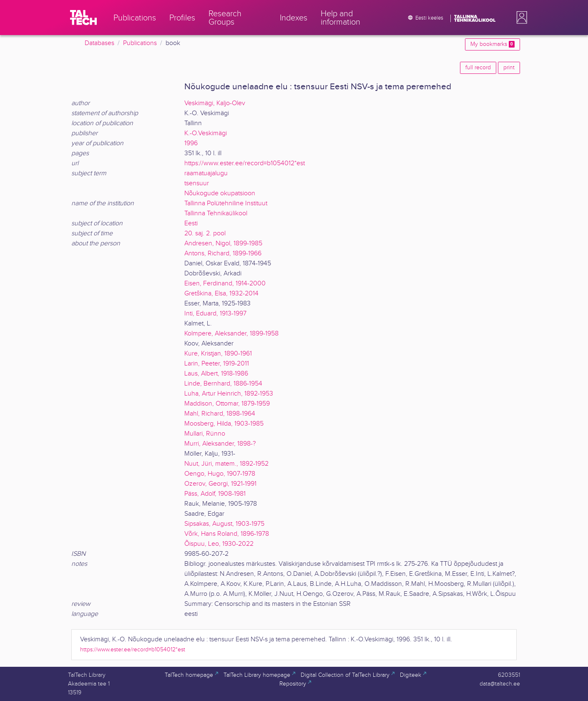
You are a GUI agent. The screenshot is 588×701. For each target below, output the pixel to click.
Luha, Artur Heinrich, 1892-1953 (229, 394)
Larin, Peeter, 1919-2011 (217, 364)
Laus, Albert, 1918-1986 (216, 374)
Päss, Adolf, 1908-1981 (215, 494)
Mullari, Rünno (205, 434)
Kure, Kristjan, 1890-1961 (218, 354)
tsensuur (197, 183)
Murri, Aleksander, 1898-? (220, 444)
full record (478, 68)
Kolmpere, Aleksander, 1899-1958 (231, 334)
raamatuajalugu (206, 173)
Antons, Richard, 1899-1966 (223, 253)
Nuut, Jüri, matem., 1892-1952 (226, 464)
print (509, 68)
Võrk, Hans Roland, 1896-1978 (227, 534)
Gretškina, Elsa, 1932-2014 (221, 294)
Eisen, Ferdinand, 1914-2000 (225, 284)
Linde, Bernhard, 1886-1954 (223, 384)
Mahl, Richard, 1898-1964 (220, 414)
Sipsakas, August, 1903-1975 (224, 524)
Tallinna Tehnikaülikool (216, 213)
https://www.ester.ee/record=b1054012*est (245, 163)
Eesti (191, 223)
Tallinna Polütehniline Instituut (226, 203)
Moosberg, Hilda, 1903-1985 (224, 424)
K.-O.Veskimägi (206, 133)
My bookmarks (493, 44)
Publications (140, 43)
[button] (520, 18)
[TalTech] (83, 18)
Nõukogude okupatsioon (220, 193)
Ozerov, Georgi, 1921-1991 (220, 484)
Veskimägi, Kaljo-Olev (215, 103)
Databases (99, 43)
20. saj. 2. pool (205, 233)
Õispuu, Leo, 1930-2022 (219, 544)
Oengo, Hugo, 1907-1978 (220, 474)
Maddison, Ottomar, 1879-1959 (227, 404)
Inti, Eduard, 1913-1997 (215, 314)
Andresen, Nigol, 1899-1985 (223, 243)
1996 (191, 143)
